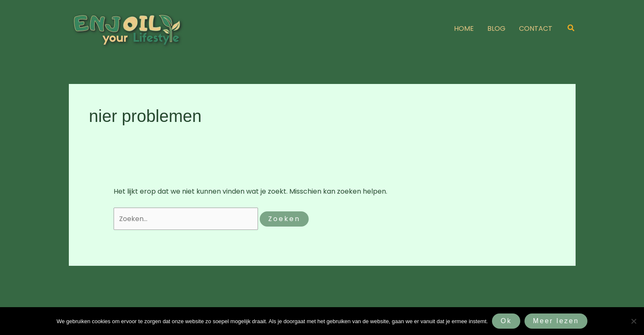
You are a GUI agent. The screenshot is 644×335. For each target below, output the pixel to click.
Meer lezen (556, 321)
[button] (571, 29)
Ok (506, 321)
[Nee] (633, 321)
